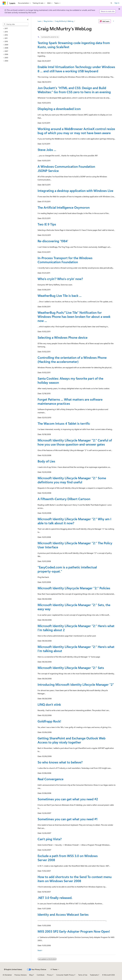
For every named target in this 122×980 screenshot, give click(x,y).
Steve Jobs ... (47, 150)
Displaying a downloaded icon (59, 109)
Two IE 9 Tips (47, 224)
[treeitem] (16, 29)
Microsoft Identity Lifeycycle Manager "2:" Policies (74, 588)
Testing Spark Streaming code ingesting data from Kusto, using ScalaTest (74, 45)
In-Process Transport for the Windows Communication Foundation (65, 260)
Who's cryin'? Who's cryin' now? (60, 279)
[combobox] (16, 24)
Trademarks (94, 975)
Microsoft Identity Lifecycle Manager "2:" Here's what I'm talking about (76, 649)
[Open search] (111, 3)
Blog (31, 975)
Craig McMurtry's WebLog (64, 21)
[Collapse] (28, 20)
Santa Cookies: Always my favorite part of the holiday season (70, 380)
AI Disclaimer (7, 975)
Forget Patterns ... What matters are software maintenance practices (70, 401)
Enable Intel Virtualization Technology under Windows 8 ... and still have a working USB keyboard (76, 69)
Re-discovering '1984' (53, 241)
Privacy (50, 975)
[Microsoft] (4, 3)
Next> (40, 950)
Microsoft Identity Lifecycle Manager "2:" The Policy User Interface (75, 545)
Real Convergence (51, 779)
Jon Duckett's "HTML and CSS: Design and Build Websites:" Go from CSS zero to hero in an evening (74, 90)
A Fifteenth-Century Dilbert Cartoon (64, 499)
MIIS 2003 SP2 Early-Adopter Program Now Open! (74, 931)
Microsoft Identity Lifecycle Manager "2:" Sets (71, 668)
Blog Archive (48, 21)
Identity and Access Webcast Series (63, 914)
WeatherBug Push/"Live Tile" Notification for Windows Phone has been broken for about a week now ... (74, 316)
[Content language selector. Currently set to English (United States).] (13, 969)
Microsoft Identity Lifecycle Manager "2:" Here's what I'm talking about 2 (76, 628)
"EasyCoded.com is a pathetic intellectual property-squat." (67, 569)
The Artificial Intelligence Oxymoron (64, 207)
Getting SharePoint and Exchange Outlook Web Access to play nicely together (72, 740)
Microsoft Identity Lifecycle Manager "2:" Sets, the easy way (74, 607)
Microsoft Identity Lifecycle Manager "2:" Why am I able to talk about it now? (74, 521)
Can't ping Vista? (50, 839)
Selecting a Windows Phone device (63, 337)
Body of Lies (46, 461)
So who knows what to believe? (60, 762)
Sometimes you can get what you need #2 (68, 799)
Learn (40, 21)
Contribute (41, 975)
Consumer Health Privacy (65, 975)
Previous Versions (21, 975)
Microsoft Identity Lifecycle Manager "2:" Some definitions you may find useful (72, 480)
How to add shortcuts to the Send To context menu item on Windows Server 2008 (75, 879)
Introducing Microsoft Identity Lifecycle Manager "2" (76, 684)
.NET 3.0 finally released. (55, 898)
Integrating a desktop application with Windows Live (75, 191)
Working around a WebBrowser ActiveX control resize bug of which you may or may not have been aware (76, 131)
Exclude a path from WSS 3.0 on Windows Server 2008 (68, 858)
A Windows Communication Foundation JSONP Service (66, 168)
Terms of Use (83, 975)
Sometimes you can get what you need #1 (68, 819)
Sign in (117, 3)
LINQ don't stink (49, 704)
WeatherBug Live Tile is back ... (60, 295)
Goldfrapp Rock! (49, 721)
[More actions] (114, 21)
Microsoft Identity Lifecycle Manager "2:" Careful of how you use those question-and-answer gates (75, 442)
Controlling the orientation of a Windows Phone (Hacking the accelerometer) (72, 359)
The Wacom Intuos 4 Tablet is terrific (64, 423)
